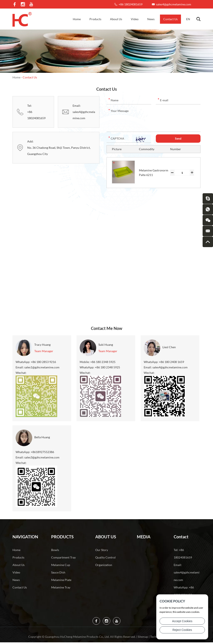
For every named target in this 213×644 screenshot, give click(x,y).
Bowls (55, 550)
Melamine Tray (61, 587)
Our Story (102, 550)
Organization (104, 565)
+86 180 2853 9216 (43, 362)
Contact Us (170, 19)
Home (77, 19)
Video (135, 19)
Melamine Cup (61, 565)
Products (95, 19)
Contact (181, 537)
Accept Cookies (182, 621)
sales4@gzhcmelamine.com (174, 4)
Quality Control (105, 557)
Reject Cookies (182, 630)
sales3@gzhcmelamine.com (42, 457)
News (151, 19)
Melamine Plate (61, 580)
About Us (116, 19)
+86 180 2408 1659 (172, 362)
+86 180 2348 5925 (107, 367)
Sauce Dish (58, 572)
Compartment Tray (63, 557)
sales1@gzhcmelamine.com (42, 367)
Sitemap (143, 637)
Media (144, 537)
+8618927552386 (42, 452)
